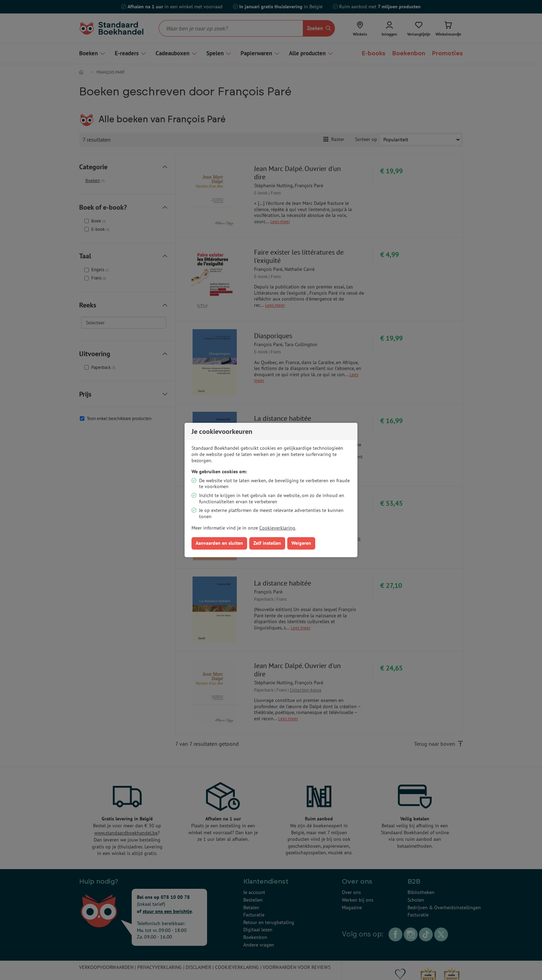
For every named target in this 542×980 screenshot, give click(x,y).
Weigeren (301, 543)
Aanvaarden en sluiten (219, 543)
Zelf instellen (267, 543)
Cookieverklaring (277, 528)
